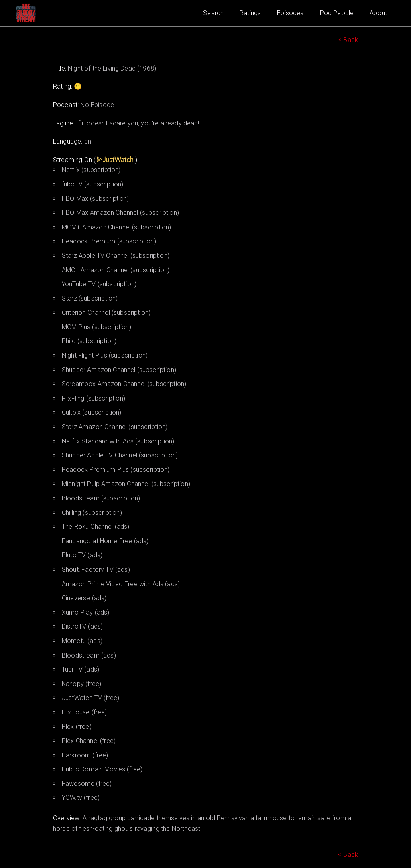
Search (213, 13)
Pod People (337, 13)
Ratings (250, 13)
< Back (348, 40)
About (378, 13)
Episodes (290, 13)
